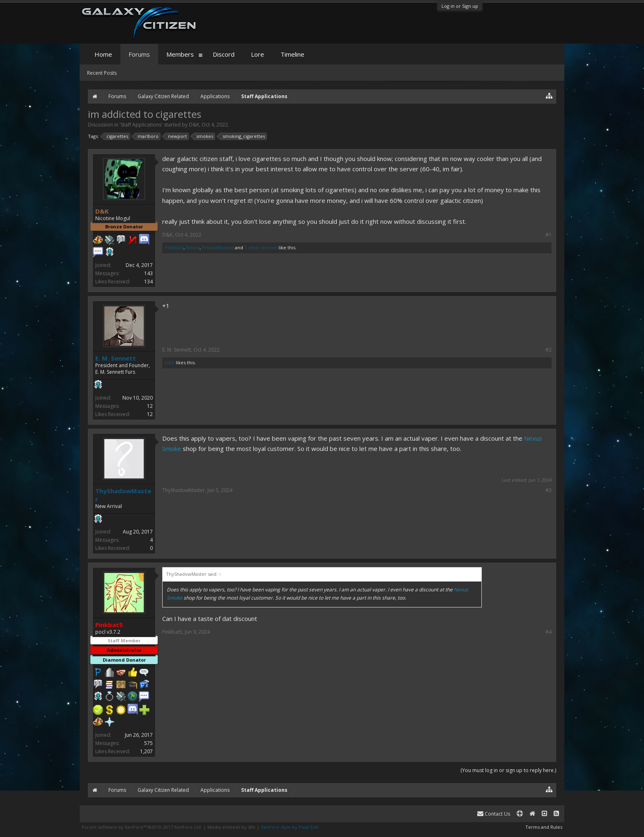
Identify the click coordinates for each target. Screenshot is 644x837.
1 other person (261, 247)
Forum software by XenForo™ (142, 827)
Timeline (292, 54)
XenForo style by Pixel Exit (290, 827)
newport (176, 136)
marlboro (147, 136)
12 (150, 406)
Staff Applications (141, 125)
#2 (549, 350)
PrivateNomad (218, 247)
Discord (224, 54)
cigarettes (116, 136)
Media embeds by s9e (231, 827)
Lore (258, 54)
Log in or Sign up (460, 6)
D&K (194, 125)
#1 (549, 235)
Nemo (193, 247)
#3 (549, 490)
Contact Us (494, 814)
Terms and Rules (544, 827)
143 (148, 273)
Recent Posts (102, 73)
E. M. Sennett (116, 358)
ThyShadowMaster (123, 495)
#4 (549, 632)
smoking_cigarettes (243, 136)
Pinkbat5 (174, 247)
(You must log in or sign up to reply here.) (508, 770)
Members (180, 54)
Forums (139, 54)
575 (148, 743)
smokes (204, 136)
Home (103, 54)
